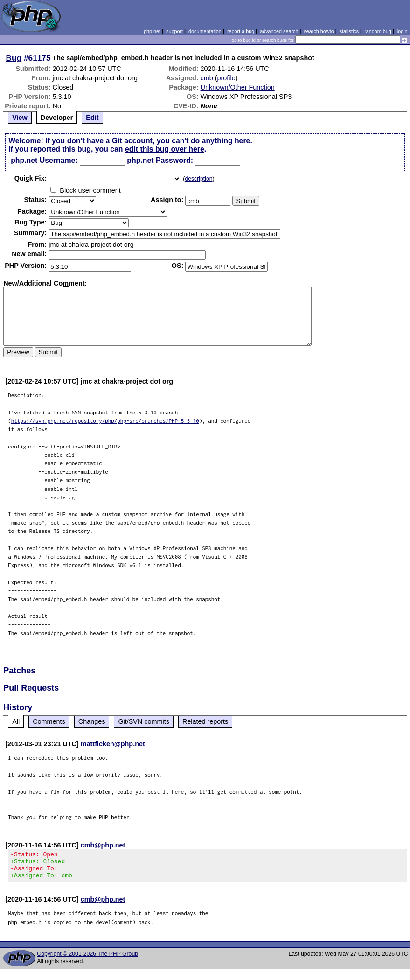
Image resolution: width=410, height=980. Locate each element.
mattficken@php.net (113, 744)
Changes (92, 721)
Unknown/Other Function (238, 87)
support (174, 31)
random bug (378, 31)
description (198, 179)
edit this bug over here (165, 149)
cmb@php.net (103, 845)
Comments (49, 721)
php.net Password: (160, 160)
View (20, 118)
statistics (349, 31)
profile (226, 78)
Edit (92, 118)
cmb (207, 78)
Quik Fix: (31, 178)
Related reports (205, 721)
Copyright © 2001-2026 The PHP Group (87, 959)
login (402, 31)
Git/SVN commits (144, 721)
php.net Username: (44, 160)
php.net (152, 31)
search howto (319, 31)
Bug (14, 58)
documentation (205, 31)
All (16, 721)
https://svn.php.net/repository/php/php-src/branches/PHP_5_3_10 (105, 421)
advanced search (279, 31)
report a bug (241, 31)
